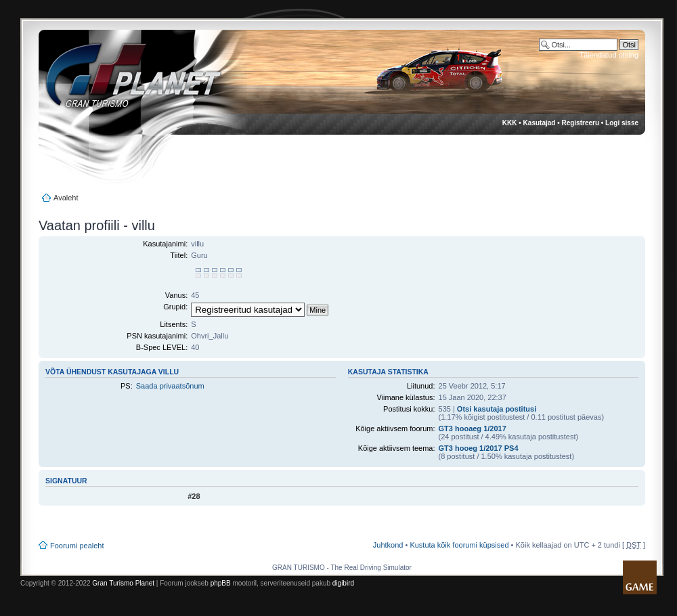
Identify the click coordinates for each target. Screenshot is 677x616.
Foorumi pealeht (77, 546)
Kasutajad (540, 123)
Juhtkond (388, 545)
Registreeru (580, 123)
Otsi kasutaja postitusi (497, 409)
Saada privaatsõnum (170, 386)
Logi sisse (622, 123)
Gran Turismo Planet (123, 583)
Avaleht (66, 198)
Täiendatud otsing (609, 55)
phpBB (221, 583)
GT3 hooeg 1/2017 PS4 (479, 448)
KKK (510, 123)
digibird (343, 583)
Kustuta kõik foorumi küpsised (459, 545)
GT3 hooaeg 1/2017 (473, 428)
